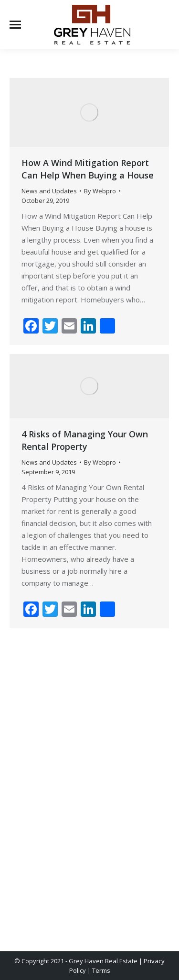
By (100, 191)
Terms (101, 970)
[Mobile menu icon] (15, 25)
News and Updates (49, 191)
